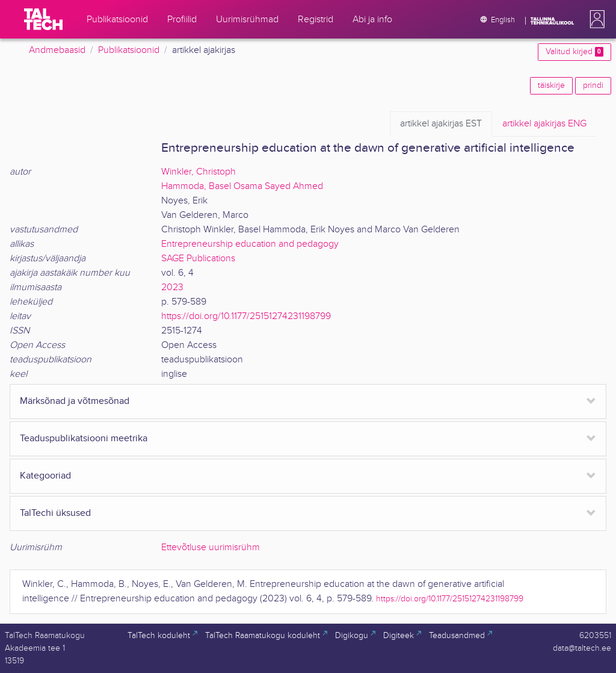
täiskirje (551, 85)
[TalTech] (43, 19)
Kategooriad (45, 476)
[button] (595, 19)
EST (441, 124)
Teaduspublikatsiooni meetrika (84, 439)
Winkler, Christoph (199, 172)
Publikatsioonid (129, 50)
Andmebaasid (57, 50)
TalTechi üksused (55, 513)
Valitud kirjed (574, 52)
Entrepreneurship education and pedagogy (250, 244)
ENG (544, 124)
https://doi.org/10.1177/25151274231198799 (246, 316)
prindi (593, 85)
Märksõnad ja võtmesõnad (75, 401)
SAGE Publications (198, 259)
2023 (172, 287)
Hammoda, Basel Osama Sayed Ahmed (242, 186)
